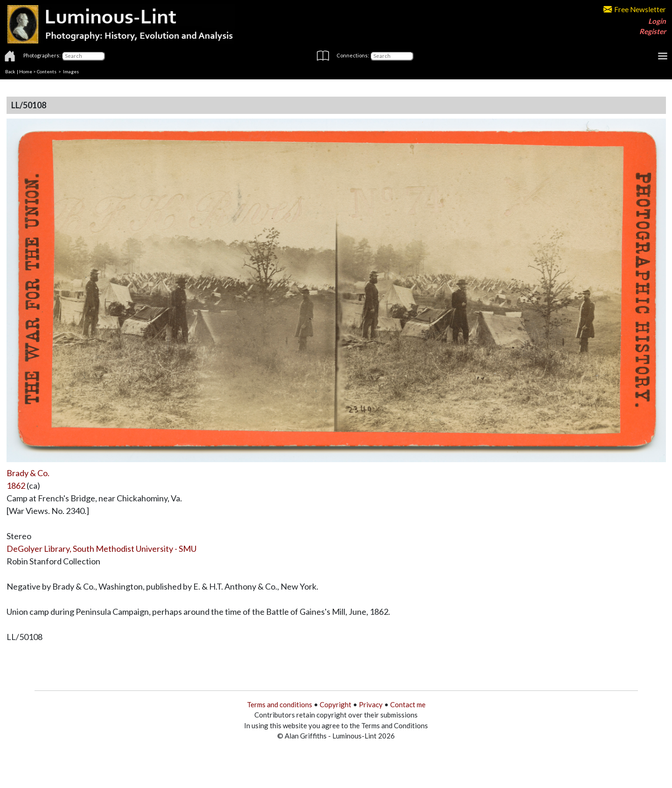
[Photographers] (83, 56)
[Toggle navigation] (663, 56)
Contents (47, 71)
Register (653, 31)
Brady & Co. (28, 473)
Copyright (336, 704)
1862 (16, 485)
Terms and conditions (280, 704)
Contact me (408, 704)
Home (26, 71)
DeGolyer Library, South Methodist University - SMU (101, 549)
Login (657, 21)
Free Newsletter (635, 9)
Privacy (371, 704)
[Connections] (392, 56)
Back (10, 71)
